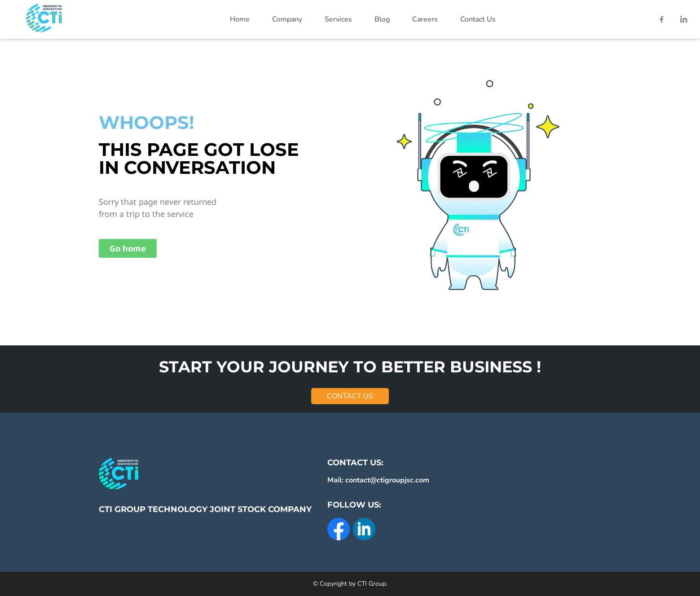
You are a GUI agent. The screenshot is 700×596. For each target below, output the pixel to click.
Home (240, 19)
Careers (425, 19)
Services (338, 19)
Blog (382, 19)
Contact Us (478, 19)
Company (287, 19)
